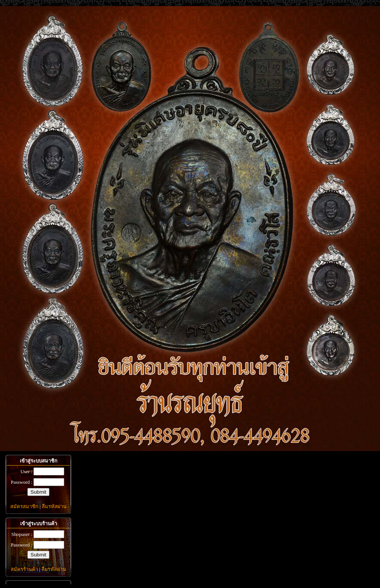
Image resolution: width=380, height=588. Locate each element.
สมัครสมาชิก (24, 506)
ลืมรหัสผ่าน (54, 506)
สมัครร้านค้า (24, 569)
